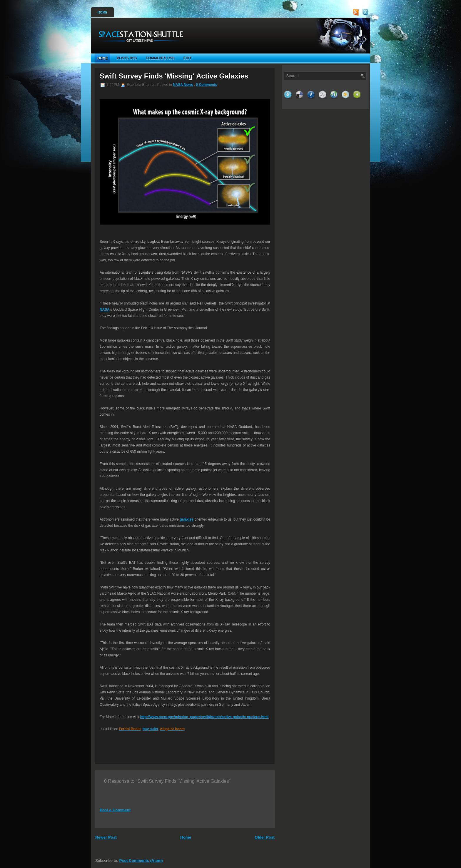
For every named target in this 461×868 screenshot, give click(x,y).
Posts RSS (127, 58)
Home (102, 12)
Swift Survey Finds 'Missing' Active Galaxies (174, 76)
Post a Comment (115, 810)
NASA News (183, 85)
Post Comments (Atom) (141, 861)
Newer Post (106, 837)
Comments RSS (160, 58)
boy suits (150, 729)
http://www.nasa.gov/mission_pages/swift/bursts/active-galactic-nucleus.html (204, 717)
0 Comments (206, 85)
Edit (187, 58)
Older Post (265, 837)
